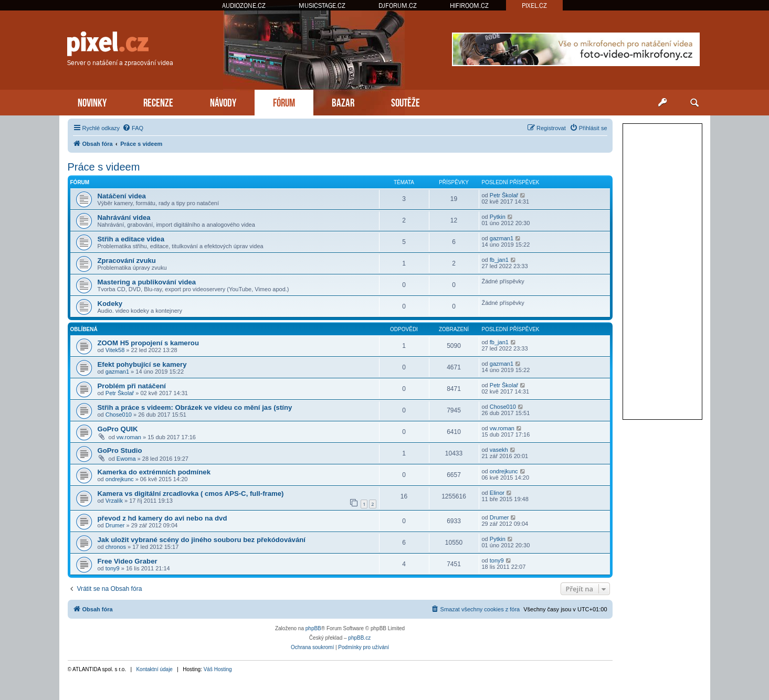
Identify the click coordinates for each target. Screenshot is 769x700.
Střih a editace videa (131, 239)
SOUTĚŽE (405, 102)
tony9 (113, 568)
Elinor (497, 493)
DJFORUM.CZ (398, 6)
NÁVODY (223, 102)
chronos (116, 547)
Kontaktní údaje (154, 669)
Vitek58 (115, 350)
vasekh (499, 450)
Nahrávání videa (124, 218)
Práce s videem (104, 167)
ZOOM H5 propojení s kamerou (148, 343)
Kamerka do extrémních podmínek (154, 472)
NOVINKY (92, 102)
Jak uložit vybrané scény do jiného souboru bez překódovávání (202, 540)
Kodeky (110, 304)
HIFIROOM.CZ (469, 6)
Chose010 (119, 415)
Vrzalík (114, 501)
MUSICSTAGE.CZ (322, 6)
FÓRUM (284, 102)
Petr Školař (504, 195)
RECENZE (158, 102)
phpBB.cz (359, 638)
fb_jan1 (499, 260)
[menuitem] (133, 128)
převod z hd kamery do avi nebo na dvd (162, 518)
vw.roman (129, 437)
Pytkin (498, 217)
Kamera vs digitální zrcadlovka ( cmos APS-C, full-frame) (191, 494)
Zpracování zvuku (127, 261)
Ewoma (126, 459)
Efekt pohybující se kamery (142, 364)
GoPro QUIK (118, 429)
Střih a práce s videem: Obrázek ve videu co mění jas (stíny (195, 407)
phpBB (313, 628)
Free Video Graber (128, 561)
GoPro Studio (120, 450)
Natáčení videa (122, 196)
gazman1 (502, 238)
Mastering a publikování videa (147, 282)
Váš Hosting (218, 669)
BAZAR (343, 102)
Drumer (115, 525)
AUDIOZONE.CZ (244, 6)
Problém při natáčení (132, 386)
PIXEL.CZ (534, 6)
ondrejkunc (120, 479)
